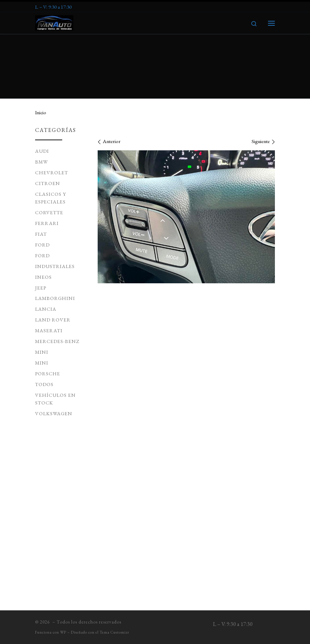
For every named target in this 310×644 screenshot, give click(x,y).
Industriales (55, 202)
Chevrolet (52, 109)
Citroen (48, 119)
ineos (43, 213)
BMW (42, 98)
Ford (42, 181)
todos (44, 320)
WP (63, 633)
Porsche (48, 310)
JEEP (41, 224)
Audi (42, 87)
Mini (42, 299)
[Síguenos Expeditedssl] (53, 7)
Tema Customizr (115, 633)
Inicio (40, 49)
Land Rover (53, 256)
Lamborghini (55, 234)
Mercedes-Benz (57, 277)
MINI (42, 288)
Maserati (49, 267)
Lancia (46, 245)
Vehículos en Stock (55, 335)
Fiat (41, 170)
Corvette (49, 149)
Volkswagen (54, 350)
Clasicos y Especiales (51, 134)
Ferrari (47, 159)
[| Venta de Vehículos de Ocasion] (55, 22)
